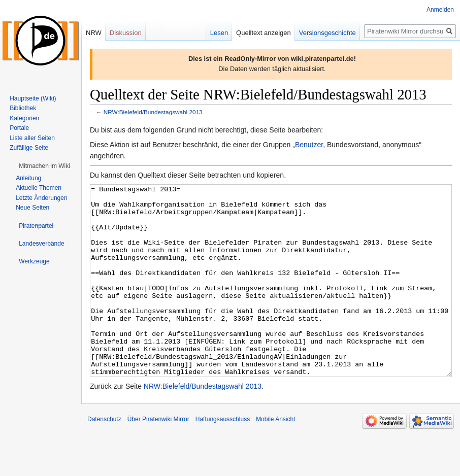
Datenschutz (104, 457)
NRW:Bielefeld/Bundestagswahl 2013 (153, 112)
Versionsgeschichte (327, 33)
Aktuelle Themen (39, 188)
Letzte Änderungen (41, 198)
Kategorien (24, 118)
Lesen (219, 33)
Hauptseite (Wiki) (33, 98)
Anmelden (440, 10)
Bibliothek (23, 108)
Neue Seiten (32, 208)
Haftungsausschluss (223, 457)
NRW (94, 33)
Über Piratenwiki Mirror (158, 457)
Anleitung (28, 178)
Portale (19, 128)
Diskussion (126, 33)
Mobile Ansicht (275, 457)
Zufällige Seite (29, 148)
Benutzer (309, 145)
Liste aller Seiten (32, 138)
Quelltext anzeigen (264, 33)
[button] (44, 166)
